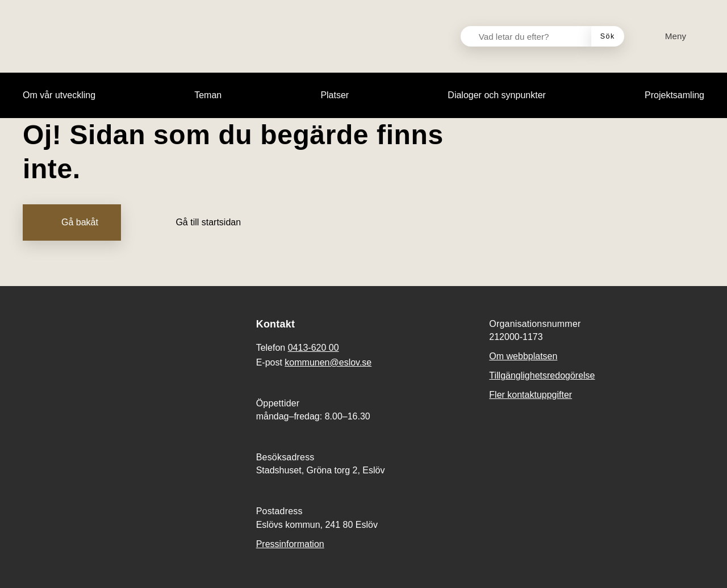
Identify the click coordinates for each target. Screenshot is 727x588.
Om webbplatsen (523, 356)
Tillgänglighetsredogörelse (542, 375)
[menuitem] (59, 95)
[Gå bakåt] (72, 222)
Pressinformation (290, 544)
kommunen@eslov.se (328, 362)
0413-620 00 (314, 348)
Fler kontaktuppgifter (530, 395)
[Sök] (608, 36)
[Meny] (669, 36)
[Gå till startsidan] (200, 222)
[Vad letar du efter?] (533, 36)
